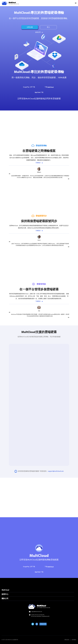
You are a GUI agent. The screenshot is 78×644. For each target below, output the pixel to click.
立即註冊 (30, 27)
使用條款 (74, 640)
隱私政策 (67, 640)
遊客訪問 (38, 32)
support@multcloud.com (56, 471)
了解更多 (38, 163)
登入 (48, 27)
